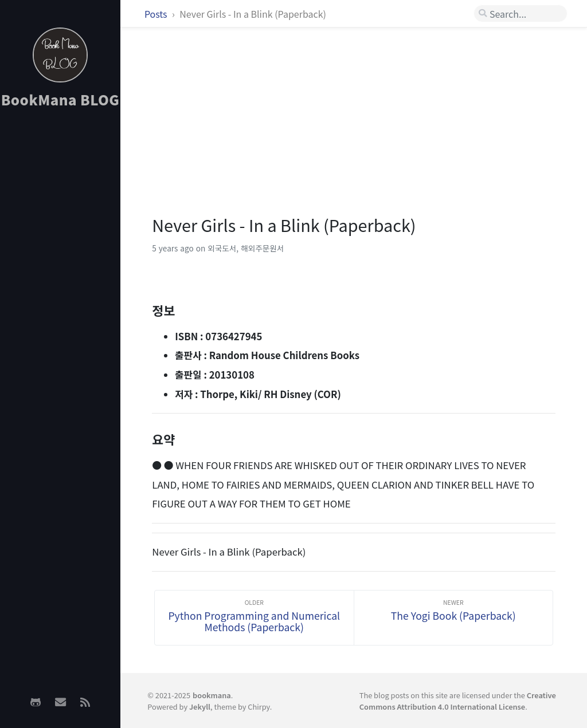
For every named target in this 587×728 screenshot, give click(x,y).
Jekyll (200, 707)
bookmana (212, 695)
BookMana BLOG (60, 99)
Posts (157, 14)
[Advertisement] (60, 298)
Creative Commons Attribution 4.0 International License (458, 701)
